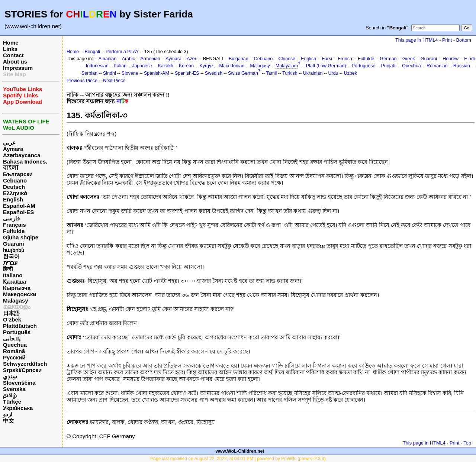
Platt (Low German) (326, 66)
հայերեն (14, 250)
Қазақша (15, 282)
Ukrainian (313, 73)
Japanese (142, 66)
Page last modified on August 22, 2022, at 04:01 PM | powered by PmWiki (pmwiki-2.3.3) (238, 459)
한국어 (11, 256)
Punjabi (389, 66)
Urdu (333, 73)
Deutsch (14, 187)
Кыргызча (17, 288)
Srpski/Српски (22, 370)
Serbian (89, 73)
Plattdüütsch (20, 326)
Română (14, 351)
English (13, 199)
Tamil (271, 73)
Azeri (192, 59)
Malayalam (287, 66)
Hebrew (451, 59)
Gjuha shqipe (21, 237)
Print (447, 40)
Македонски (20, 294)
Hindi (469, 59)
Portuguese (364, 66)
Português (17, 332)
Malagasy (16, 301)
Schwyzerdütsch (25, 364)
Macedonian (232, 66)
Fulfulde (14, 231)
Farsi (327, 59)
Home (11, 43)
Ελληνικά (15, 193)
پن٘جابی (12, 338)
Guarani (14, 244)
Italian (120, 66)
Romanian (437, 66)
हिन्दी (8, 269)
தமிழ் (10, 395)
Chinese (287, 59)
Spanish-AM (157, 73)
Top (467, 443)
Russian (462, 66)
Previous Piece (82, 81)
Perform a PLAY (122, 52)
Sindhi (110, 73)
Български (18, 174)
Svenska (14, 389)
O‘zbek (12, 319)
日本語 (11, 313)
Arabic (128, 59)
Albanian (107, 59)
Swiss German (243, 73)
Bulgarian (239, 59)
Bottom (464, 40)
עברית (10, 263)
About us (15, 62)
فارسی (11, 218)
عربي (9, 143)
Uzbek (350, 73)
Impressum (18, 68)
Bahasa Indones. (25, 161)
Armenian (150, 59)
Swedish (214, 73)
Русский (14, 357)
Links (10, 49)
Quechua (15, 345)
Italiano (13, 275)
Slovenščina (19, 383)
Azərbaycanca (22, 155)
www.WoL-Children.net (240, 451)
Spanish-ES (187, 73)
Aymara (13, 149)
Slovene (130, 73)
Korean (186, 66)
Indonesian (97, 66)
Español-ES (18, 212)
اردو (8, 414)
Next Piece (114, 81)
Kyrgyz (206, 66)
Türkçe (12, 402)
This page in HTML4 (417, 40)
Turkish (290, 73)
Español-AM (19, 206)
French (345, 59)
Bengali (92, 52)
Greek (409, 59)
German (388, 59)
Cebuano (15, 180)
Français (15, 225)
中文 (9, 421)
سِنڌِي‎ (10, 376)
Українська (18, 408)
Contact (13, 55)
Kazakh (165, 66)
